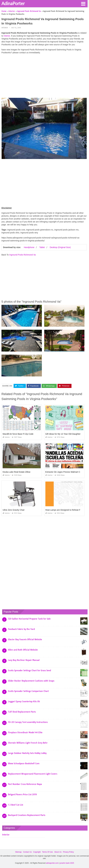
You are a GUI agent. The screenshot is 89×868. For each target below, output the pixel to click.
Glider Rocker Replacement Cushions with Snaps (31, 681)
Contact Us (27, 852)
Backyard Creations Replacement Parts (27, 815)
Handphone (29, 247)
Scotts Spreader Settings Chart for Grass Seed (29, 670)
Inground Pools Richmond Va (22, 255)
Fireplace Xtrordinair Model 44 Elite (25, 732)
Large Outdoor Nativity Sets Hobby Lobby (27, 753)
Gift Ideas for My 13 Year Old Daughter (63, 434)
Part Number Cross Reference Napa (25, 784)
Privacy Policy (68, 852)
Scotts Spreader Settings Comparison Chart (28, 691)
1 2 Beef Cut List (16, 805)
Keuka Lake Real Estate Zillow (16, 472)
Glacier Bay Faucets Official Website (25, 639)
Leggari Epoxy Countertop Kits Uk (24, 701)
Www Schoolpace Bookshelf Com (24, 763)
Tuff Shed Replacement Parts (22, 712)
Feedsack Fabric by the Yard (21, 629)
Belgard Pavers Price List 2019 (22, 794)
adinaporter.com (52, 863)
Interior (5, 28)
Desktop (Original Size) (60, 247)
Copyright (37, 852)
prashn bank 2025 (67, 863)
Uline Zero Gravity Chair (14, 510)
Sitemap (18, 852)
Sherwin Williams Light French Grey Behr (28, 743)
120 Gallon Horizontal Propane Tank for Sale (29, 619)
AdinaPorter (13, 3)
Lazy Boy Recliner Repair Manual (24, 660)
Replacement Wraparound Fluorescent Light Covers (33, 774)
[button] (83, 3)
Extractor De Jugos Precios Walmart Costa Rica (67, 472)
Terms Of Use (47, 852)
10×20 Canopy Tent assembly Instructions (28, 722)
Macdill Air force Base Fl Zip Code (18, 434)
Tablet (42, 247)
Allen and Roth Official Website (23, 650)
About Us (58, 852)
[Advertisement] (44, 77)
